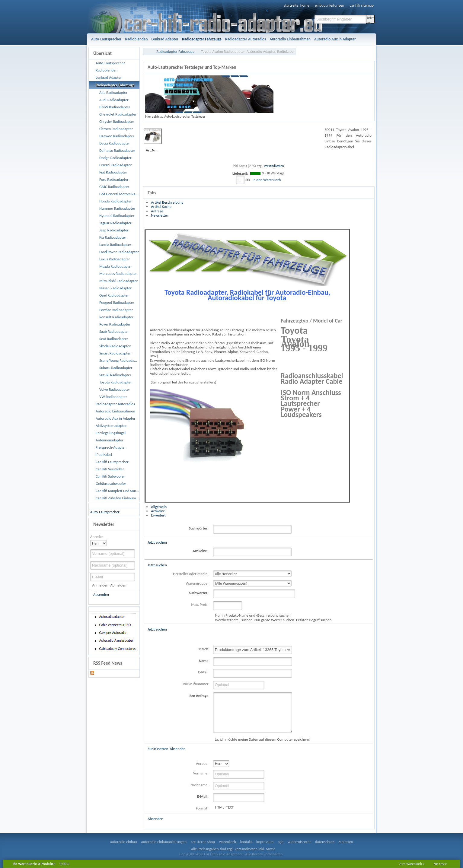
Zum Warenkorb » (412, 864)
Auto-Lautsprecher (105, 512)
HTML (220, 807)
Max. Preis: (200, 604)
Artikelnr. (158, 511)
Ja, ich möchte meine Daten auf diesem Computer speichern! (263, 739)
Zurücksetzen (158, 749)
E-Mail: (203, 796)
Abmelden (118, 585)
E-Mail (203, 672)
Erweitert (158, 515)
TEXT (230, 807)
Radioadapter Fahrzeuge (175, 51)
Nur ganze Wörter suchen (274, 620)
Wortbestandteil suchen (234, 620)
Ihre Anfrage (199, 696)
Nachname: (199, 785)
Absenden (101, 595)
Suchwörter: (199, 528)
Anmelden (100, 585)
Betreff (203, 649)
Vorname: (201, 773)
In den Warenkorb (267, 180)
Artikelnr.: (200, 551)
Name (204, 661)
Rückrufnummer (196, 684)
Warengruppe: (197, 583)
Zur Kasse (440, 864)
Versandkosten (274, 166)
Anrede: (96, 537)
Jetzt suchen (370, 19)
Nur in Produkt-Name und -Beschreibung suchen (253, 615)
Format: (202, 808)
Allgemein (159, 507)
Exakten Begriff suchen (314, 620)
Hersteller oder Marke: (191, 574)
